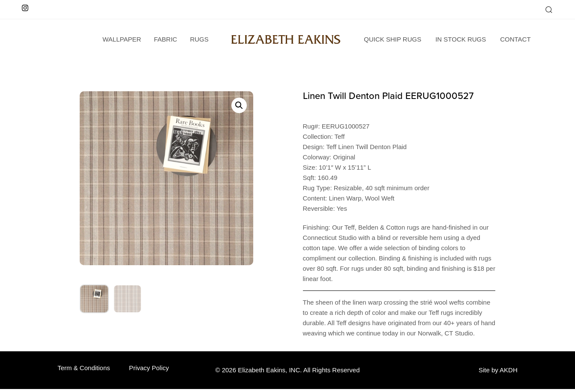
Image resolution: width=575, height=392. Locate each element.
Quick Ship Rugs (392, 39)
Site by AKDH (498, 370)
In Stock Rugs (461, 39)
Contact (515, 39)
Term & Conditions (84, 368)
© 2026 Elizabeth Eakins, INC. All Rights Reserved (287, 370)
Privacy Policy (149, 368)
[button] (548, 9)
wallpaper (122, 39)
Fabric (165, 39)
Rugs (199, 39)
